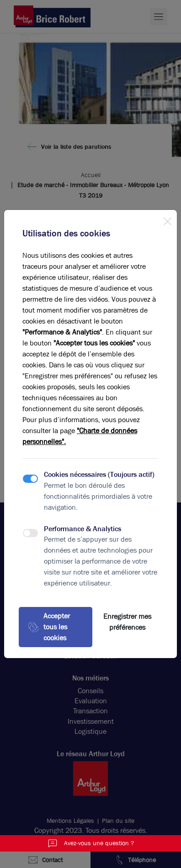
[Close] (167, 220)
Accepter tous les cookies (49, 627)
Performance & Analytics (83, 529)
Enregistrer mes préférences (127, 622)
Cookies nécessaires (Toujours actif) (99, 474)
